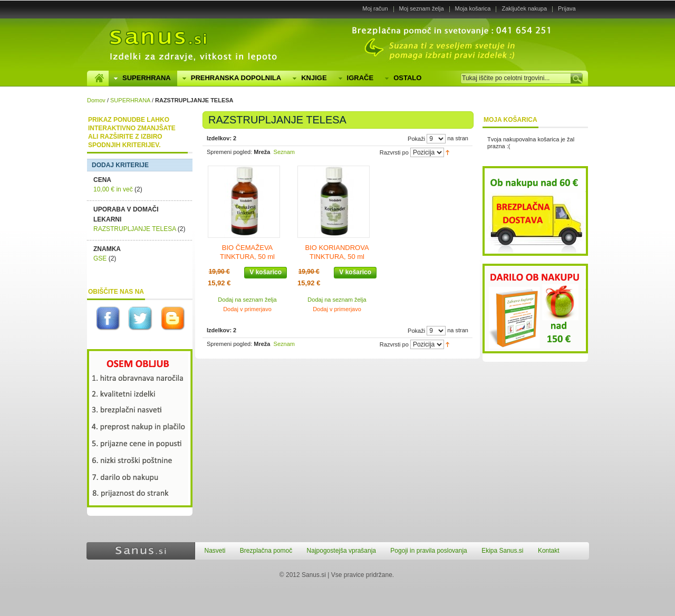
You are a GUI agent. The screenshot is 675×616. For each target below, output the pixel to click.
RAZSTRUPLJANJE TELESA (135, 229)
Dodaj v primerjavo (247, 309)
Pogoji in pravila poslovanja (428, 551)
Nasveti (215, 551)
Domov (96, 100)
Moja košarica (473, 8)
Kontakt (549, 551)
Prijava (567, 8)
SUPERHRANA (130, 100)
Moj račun (375, 8)
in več (113, 189)
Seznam (284, 152)
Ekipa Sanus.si (502, 551)
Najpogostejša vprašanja (341, 551)
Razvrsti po (394, 152)
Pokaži (416, 139)
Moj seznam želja (422, 8)
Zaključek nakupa (524, 8)
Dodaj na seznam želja (247, 300)
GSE (100, 258)
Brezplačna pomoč (266, 551)
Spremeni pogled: (229, 152)
